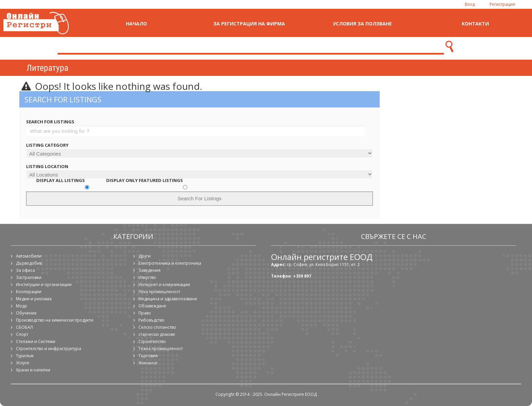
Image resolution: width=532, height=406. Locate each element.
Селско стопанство (157, 327)
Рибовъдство (151, 320)
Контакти (475, 24)
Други (145, 256)
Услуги (23, 363)
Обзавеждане (152, 306)
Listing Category (47, 145)
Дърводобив (29, 263)
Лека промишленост (159, 292)
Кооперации (29, 292)
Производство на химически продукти (55, 320)
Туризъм (25, 356)
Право (145, 313)
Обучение (26, 313)
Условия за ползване (362, 24)
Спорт (22, 334)
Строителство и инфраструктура (49, 349)
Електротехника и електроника (170, 263)
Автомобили (29, 256)
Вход (470, 4)
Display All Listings (61, 180)
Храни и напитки (33, 370)
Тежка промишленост (161, 349)
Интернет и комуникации (164, 285)
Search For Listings (50, 122)
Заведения (149, 270)
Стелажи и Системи (36, 341)
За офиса (25, 270)
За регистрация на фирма (249, 24)
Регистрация (502, 4)
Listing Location (47, 166)
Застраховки (29, 277)
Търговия (148, 356)
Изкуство (147, 277)
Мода (21, 306)
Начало (136, 24)
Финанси (148, 363)
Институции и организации (44, 285)
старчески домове (157, 334)
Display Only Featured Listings (145, 180)
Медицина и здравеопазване (168, 299)
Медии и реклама (34, 299)
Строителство (152, 341)
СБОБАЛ (24, 327)
